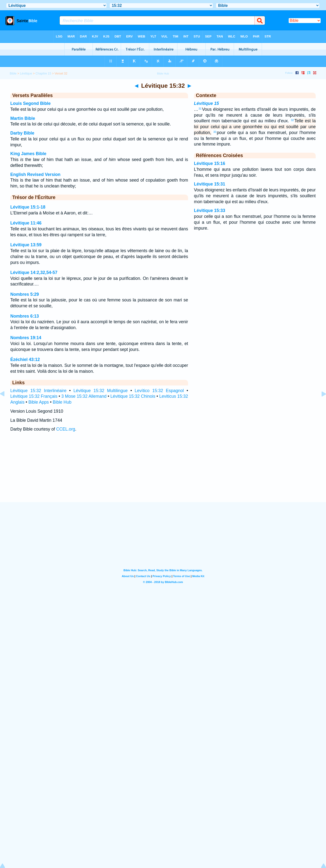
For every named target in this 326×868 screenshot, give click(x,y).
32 (292, 120)
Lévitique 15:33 (210, 211)
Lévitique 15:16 (210, 163)
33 (215, 132)
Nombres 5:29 (25, 294)
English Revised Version (35, 174)
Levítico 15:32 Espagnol (159, 391)
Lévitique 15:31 (210, 184)
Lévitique (26, 74)
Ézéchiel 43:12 (25, 360)
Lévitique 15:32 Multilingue (101, 391)
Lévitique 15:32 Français (34, 396)
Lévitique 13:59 (26, 245)
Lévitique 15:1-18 (28, 207)
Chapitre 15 (43, 74)
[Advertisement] (163, 472)
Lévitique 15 (206, 103)
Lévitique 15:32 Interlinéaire (38, 391)
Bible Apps (39, 402)
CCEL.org (66, 429)
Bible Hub (62, 402)
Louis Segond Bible (30, 103)
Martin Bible (23, 118)
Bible (13, 74)
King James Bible (28, 154)
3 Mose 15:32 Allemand (84, 396)
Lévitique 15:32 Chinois (133, 396)
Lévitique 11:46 (26, 223)
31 (200, 109)
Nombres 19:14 (26, 338)
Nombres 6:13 (25, 316)
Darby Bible (22, 133)
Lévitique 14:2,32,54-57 (34, 273)
